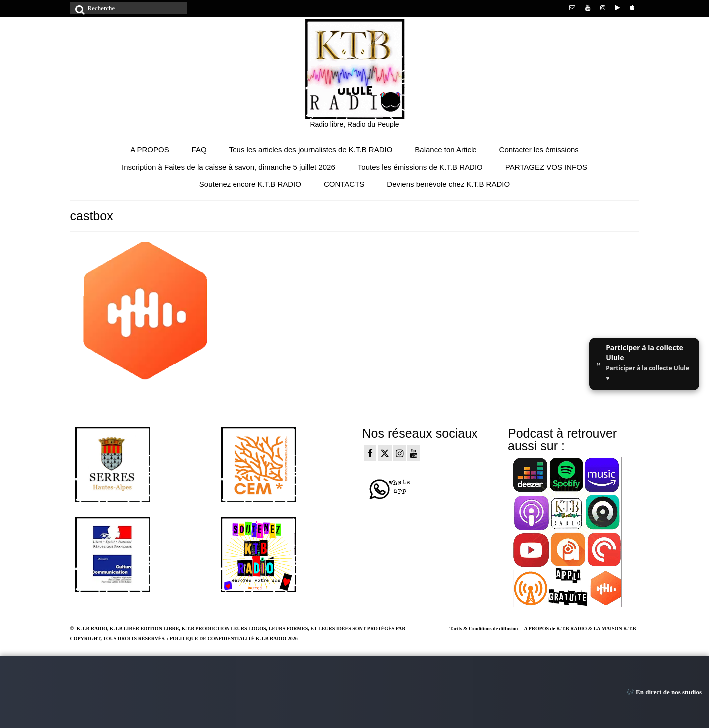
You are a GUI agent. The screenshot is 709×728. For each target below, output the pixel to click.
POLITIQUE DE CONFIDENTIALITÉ (212, 638)
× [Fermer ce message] (598, 364)
